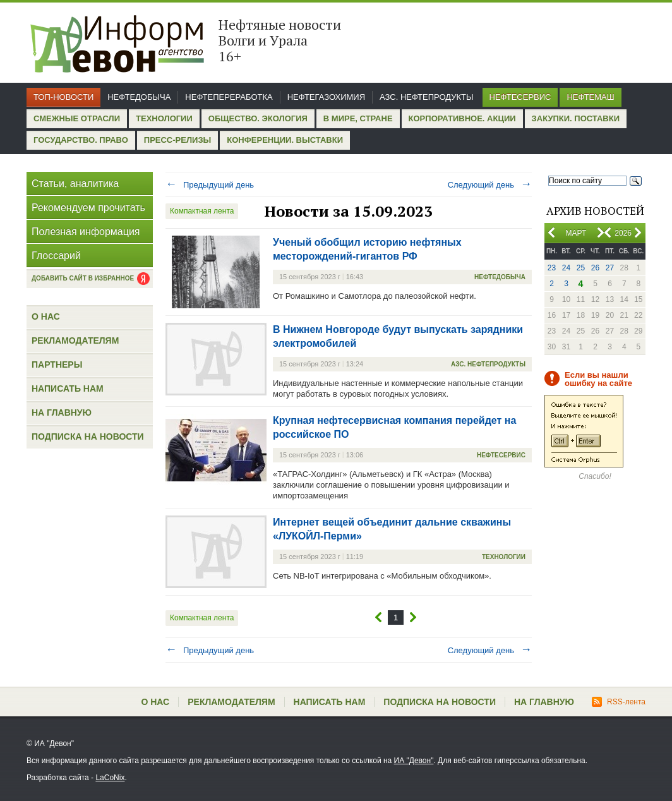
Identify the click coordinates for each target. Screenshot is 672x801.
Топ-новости (63, 97)
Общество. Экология (258, 118)
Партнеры (57, 364)
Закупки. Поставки (576, 118)
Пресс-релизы (177, 140)
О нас (46, 316)
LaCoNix (110, 778)
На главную (62, 413)
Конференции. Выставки (285, 140)
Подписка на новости (88, 437)
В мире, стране (358, 118)
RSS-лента (619, 702)
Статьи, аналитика (75, 184)
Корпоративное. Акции (462, 118)
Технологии (164, 118)
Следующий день (490, 185)
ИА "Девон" (414, 761)
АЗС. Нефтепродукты (426, 97)
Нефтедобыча (139, 97)
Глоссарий (56, 256)
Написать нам (68, 388)
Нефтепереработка (229, 97)
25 (581, 268)
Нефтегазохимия (326, 97)
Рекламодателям (75, 340)
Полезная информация (86, 232)
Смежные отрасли (77, 118)
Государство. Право (81, 140)
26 (595, 268)
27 (610, 268)
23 (552, 268)
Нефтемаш (590, 97)
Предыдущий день (210, 185)
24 (566, 268)
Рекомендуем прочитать (88, 208)
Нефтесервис (520, 97)
